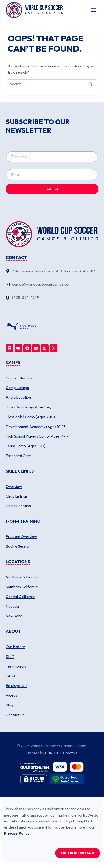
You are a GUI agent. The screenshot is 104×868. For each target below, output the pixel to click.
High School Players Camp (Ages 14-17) (38, 436)
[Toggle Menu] (93, 10)
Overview (14, 486)
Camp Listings (17, 388)
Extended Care (18, 456)
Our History (15, 647)
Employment (16, 685)
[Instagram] (10, 348)
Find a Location (18, 397)
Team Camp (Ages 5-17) (26, 446)
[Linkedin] (36, 348)
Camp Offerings (19, 378)
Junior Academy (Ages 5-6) (29, 407)
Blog (9, 705)
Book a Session (18, 546)
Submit (52, 189)
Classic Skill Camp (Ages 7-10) (30, 417)
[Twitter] (54, 348)
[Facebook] (27, 348)
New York (14, 616)
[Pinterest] (45, 348)
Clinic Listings (17, 496)
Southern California (22, 587)
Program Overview (21, 536)
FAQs (10, 676)
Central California (20, 597)
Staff (10, 656)
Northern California (22, 577)
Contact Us (15, 715)
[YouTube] (18, 348)
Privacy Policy (17, 833)
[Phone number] (52, 298)
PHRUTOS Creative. (62, 753)
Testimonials (16, 666)
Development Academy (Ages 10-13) (36, 427)
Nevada (12, 606)
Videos (11, 695)
